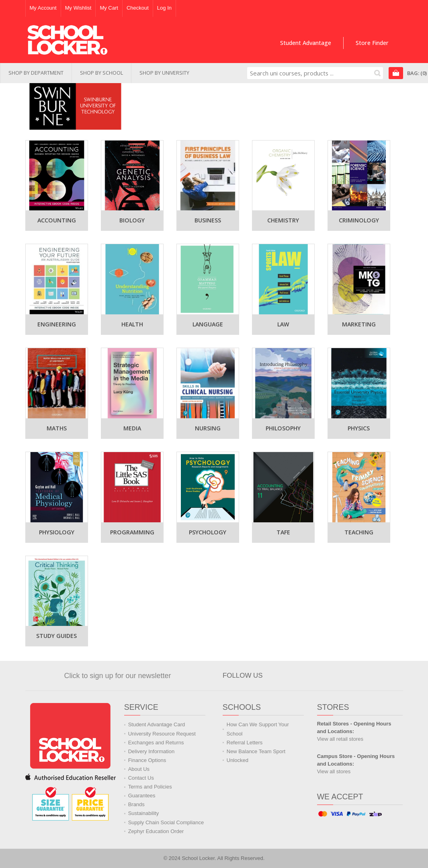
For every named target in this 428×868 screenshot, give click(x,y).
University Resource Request (162, 734)
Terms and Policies (150, 787)
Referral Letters (245, 743)
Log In (164, 8)
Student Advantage (306, 43)
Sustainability (144, 813)
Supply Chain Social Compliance (166, 822)
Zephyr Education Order (156, 831)
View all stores (334, 771)
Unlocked (238, 760)
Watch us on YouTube (333, 676)
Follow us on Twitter (315, 676)
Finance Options (147, 760)
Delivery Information (152, 751)
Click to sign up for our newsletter (117, 676)
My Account (43, 8)
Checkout (138, 8)
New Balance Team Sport (256, 751)
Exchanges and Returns (156, 743)
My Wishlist (78, 8)
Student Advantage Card (157, 724)
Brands (136, 804)
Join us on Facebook (297, 676)
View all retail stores (340, 739)
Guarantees (142, 796)
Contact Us (141, 778)
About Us (139, 769)
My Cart (109, 8)
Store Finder (372, 43)
